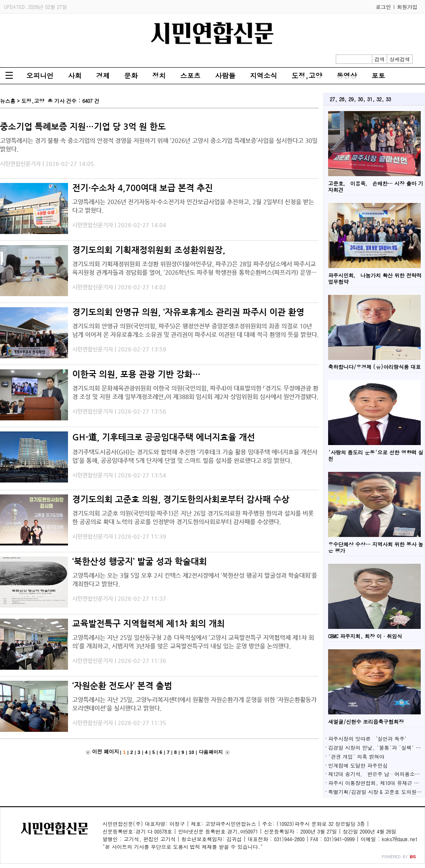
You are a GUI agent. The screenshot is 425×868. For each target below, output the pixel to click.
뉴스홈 (8, 101)
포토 (378, 76)
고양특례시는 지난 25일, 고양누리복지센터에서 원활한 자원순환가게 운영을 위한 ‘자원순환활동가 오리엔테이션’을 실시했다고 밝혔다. (194, 704)
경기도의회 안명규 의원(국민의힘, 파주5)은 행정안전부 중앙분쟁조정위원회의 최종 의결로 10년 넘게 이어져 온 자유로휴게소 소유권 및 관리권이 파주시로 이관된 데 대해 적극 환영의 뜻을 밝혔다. (195, 330)
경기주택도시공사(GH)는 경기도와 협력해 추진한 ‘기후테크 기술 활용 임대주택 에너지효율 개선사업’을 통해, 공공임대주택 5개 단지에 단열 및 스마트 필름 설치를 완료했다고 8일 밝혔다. (195, 456)
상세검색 (400, 59)
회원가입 (407, 7)
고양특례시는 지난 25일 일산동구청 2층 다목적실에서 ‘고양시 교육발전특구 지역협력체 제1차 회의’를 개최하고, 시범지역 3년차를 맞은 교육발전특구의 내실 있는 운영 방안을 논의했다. (193, 642)
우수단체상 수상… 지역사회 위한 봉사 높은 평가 (376, 547)
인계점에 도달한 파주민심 (358, 765)
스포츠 (190, 76)
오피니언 (40, 76)
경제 (103, 76)
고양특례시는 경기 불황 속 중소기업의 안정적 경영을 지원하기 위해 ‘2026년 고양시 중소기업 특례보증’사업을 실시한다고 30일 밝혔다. (159, 145)
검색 (380, 59)
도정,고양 (307, 76)
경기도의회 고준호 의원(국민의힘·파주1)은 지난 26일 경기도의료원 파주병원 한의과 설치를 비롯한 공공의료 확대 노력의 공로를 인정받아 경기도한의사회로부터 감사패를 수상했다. (193, 517)
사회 (75, 76)
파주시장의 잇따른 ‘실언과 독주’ (369, 738)
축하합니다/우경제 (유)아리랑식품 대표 (374, 367)
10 (191, 752)
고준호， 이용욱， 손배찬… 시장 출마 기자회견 (376, 186)
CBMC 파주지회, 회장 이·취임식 (365, 636)
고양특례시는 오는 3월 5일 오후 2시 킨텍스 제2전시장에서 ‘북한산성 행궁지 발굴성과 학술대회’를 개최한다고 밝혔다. (195, 580)
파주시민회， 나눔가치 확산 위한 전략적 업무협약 (375, 278)
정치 (159, 76)
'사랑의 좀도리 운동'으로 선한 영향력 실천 (376, 455)
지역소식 (263, 76)
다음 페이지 (211, 752)
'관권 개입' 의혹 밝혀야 (356, 756)
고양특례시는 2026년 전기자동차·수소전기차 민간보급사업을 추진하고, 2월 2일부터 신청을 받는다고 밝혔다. (193, 206)
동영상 (347, 76)
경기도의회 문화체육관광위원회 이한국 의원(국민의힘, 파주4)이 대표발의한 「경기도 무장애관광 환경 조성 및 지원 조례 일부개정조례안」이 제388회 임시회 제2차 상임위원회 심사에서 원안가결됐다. (195, 392)
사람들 (225, 76)
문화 (131, 76)
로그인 (383, 7)
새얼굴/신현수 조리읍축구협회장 (366, 721)
